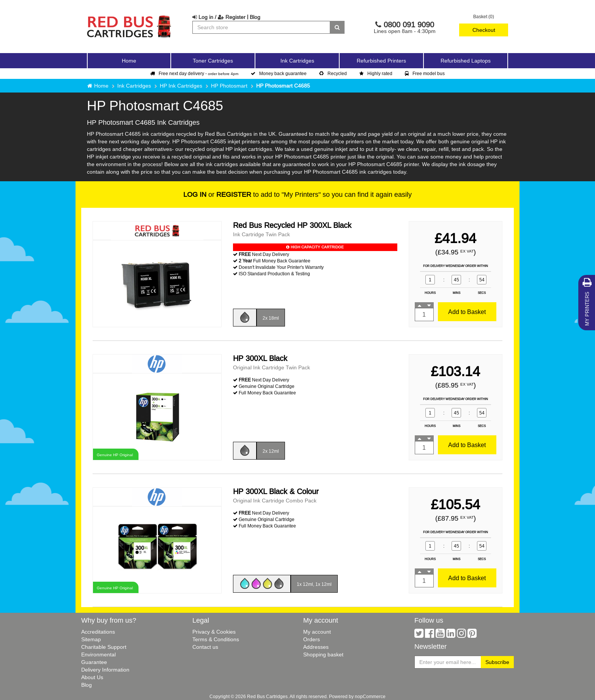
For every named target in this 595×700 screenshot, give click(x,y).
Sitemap (91, 639)
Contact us (205, 647)
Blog (255, 17)
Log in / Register (219, 17)
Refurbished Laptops (466, 61)
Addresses (316, 647)
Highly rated (376, 73)
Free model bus (425, 73)
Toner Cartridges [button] (213, 61)
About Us (92, 677)
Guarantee (94, 662)
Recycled (333, 73)
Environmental (98, 654)
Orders (312, 639)
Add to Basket (467, 312)
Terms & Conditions (216, 639)
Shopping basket (323, 654)
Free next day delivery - (194, 73)
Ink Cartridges (134, 86)
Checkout (484, 30)
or (217, 194)
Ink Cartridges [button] (297, 61)
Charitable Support (104, 647)
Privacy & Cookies (214, 632)
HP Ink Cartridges (181, 86)
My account (317, 632)
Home (129, 61)
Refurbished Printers (381, 61)
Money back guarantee (279, 73)
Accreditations (98, 632)
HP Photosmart (229, 86)
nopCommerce (370, 696)
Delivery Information (105, 670)
